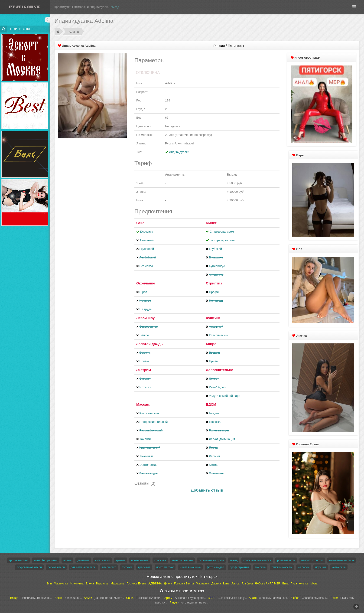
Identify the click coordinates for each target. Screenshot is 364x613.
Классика (147, 232)
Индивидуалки (179, 152)
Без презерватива (222, 240)
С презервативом (222, 232)
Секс (140, 223)
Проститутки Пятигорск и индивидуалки (82, 7)
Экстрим (144, 370)
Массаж (143, 404)
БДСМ (211, 404)
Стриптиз (214, 283)
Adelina (74, 32)
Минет (211, 223)
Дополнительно (220, 370)
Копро (211, 344)
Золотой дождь (149, 344)
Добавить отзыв (207, 490)
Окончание (146, 283)
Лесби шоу (145, 318)
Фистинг (213, 318)
